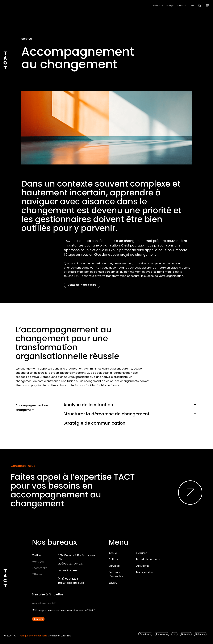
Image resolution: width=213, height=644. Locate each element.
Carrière (142, 553)
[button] (207, 6)
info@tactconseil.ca (71, 583)
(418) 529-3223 (68, 579)
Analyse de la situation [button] (130, 405)
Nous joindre (144, 572)
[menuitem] (192, 6)
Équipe (113, 583)
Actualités (143, 566)
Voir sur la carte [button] (67, 571)
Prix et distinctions (148, 559)
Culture (113, 559)
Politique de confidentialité (34, 636)
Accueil (113, 553)
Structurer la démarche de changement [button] (130, 414)
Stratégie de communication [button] (130, 423)
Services (114, 566)
